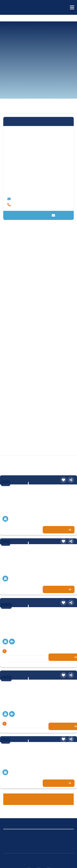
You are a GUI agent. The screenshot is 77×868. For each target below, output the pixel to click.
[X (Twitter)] (48, 856)
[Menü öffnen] (72, 7)
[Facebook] (39, 856)
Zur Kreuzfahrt (60, 515)
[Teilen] (71, 466)
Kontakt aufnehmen (38, 211)
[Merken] (63, 466)
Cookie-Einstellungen (55, 819)
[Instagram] (29, 856)
